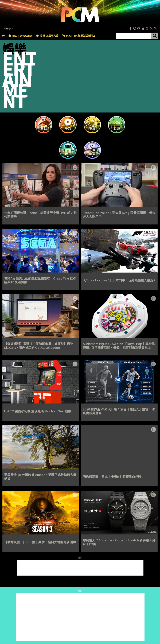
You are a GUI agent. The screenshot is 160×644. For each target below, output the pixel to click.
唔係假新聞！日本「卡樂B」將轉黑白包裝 (112, 477)
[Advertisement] (80, 568)
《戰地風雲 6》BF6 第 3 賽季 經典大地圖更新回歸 (40, 542)
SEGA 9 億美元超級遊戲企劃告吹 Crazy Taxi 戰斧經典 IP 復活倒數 (40, 280)
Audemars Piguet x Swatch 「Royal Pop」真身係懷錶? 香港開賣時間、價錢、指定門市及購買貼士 (119, 346)
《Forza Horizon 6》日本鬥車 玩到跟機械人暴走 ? (119, 280)
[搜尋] (155, 36)
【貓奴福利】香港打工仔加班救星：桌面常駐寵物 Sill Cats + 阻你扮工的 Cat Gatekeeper (39, 346)
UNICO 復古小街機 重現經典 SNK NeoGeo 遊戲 (38, 411)
